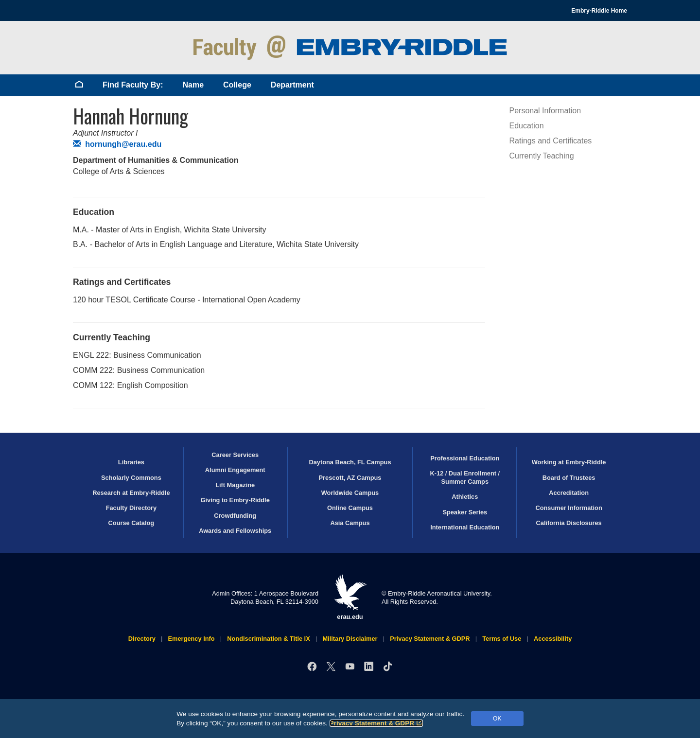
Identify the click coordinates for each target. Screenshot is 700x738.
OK (497, 719)
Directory (142, 639)
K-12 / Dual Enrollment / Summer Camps (465, 477)
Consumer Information (569, 508)
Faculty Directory (131, 508)
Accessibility (553, 639)
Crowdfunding (235, 516)
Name (193, 85)
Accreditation (569, 493)
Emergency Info (192, 639)
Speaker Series (465, 512)
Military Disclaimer (350, 639)
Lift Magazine (235, 485)
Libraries (131, 462)
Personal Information (545, 111)
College (237, 85)
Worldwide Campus (350, 493)
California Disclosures (569, 523)
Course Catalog (131, 523)
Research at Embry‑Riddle (131, 493)
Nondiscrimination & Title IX (268, 639)
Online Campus (350, 508)
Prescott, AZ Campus (350, 478)
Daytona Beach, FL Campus (350, 462)
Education (527, 126)
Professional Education (465, 458)
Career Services (235, 455)
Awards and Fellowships (235, 531)
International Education (465, 527)
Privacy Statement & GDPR (376, 723)
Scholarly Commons (131, 478)
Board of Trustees (569, 478)
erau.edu (350, 597)
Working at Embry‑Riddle (569, 462)
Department (292, 85)
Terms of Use (502, 639)
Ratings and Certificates (551, 141)
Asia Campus (350, 523)
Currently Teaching (542, 156)
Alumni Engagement (235, 470)
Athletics (465, 497)
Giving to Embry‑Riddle (235, 500)
